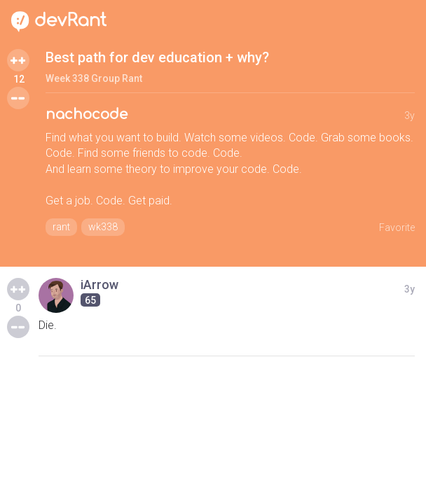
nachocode (87, 114)
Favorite (397, 227)
